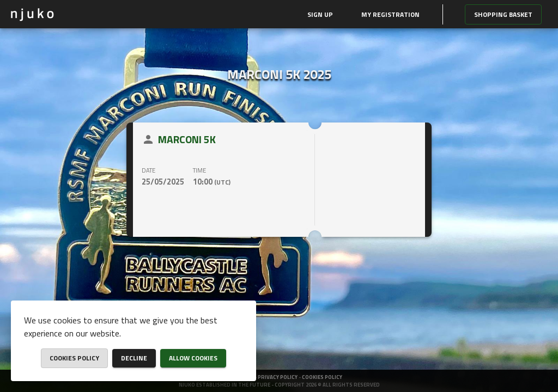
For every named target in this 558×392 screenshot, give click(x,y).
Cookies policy (322, 377)
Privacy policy (278, 377)
